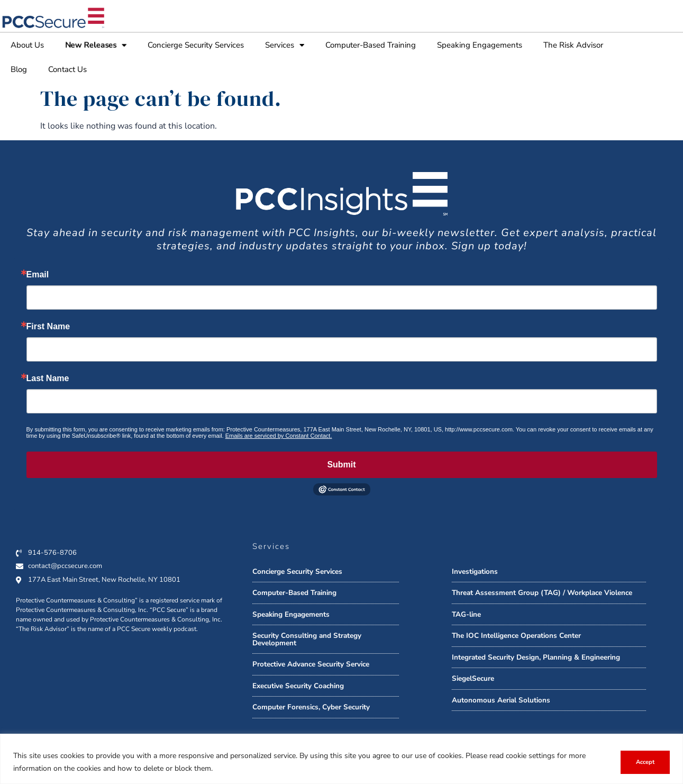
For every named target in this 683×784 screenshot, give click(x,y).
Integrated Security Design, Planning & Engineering (536, 657)
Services (285, 45)
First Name (48, 327)
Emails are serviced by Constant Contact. (279, 436)
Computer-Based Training (371, 45)
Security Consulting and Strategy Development (307, 639)
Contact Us (67, 69)
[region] (341, 759)
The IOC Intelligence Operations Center (516, 636)
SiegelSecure (473, 678)
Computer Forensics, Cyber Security (311, 707)
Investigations (475, 571)
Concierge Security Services (196, 45)
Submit (341, 465)
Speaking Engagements (480, 45)
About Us (27, 45)
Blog (19, 69)
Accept (645, 762)
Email (38, 275)
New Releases (96, 45)
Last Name (48, 379)
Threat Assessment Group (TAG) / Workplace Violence (542, 593)
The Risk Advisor (573, 45)
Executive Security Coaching (298, 686)
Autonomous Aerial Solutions (501, 700)
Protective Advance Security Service (311, 664)
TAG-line (466, 614)
